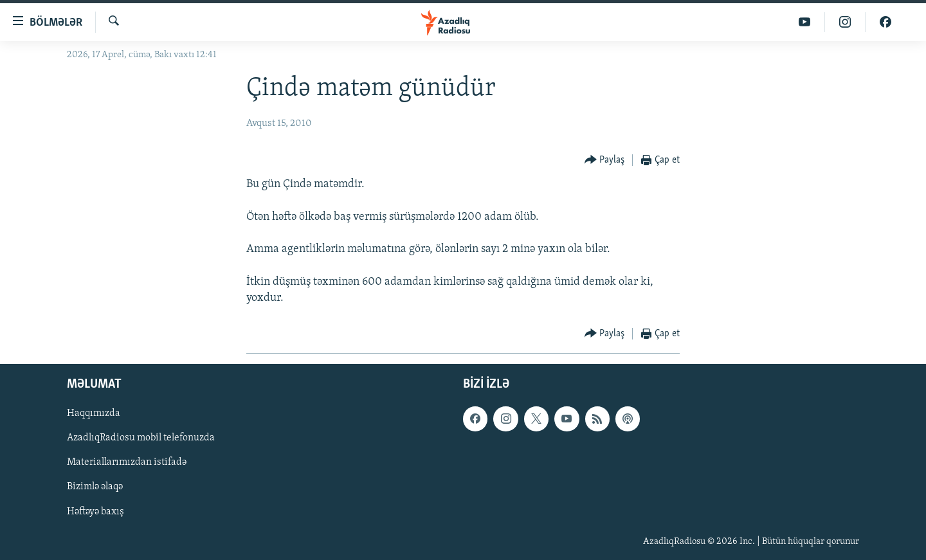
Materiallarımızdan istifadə (127, 462)
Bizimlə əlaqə (95, 487)
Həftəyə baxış (95, 512)
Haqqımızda (94, 413)
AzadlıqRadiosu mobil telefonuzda (141, 438)
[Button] (605, 160)
